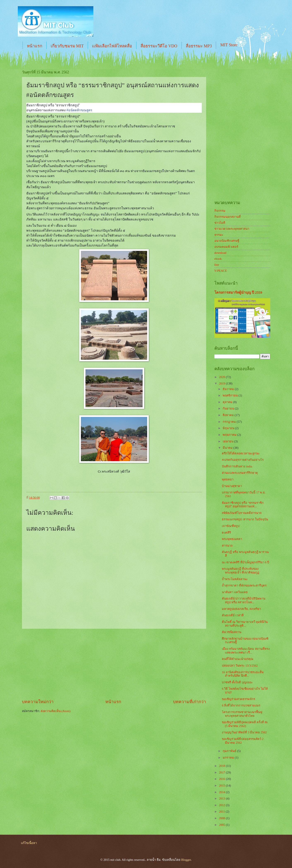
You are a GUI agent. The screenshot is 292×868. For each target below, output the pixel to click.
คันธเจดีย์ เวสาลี (233, 615)
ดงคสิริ (226, 533)
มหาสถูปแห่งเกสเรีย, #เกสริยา (241, 609)
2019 (222, 383)
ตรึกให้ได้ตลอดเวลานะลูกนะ (241, 453)
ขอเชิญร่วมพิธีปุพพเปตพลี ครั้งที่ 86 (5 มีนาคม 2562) (245, 724)
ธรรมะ (219, 235)
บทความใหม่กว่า (38, 702)
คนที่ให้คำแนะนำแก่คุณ (238, 659)
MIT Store (229, 45)
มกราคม (229, 758)
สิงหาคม (229, 415)
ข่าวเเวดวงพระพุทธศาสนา (232, 229)
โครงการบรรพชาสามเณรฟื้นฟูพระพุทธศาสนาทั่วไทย (242, 714)
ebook (218, 259)
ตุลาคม (228, 402)
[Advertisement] (114, 664)
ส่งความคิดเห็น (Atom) (55, 711)
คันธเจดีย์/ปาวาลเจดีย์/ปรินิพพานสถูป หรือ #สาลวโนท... (244, 600)
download (220, 253)
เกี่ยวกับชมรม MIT (67, 46)
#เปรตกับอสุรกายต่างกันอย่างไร (243, 460)
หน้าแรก (35, 46)
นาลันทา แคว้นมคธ (235, 592)
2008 (222, 818)
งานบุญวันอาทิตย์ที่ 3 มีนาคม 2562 (244, 732)
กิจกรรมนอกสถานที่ (228, 217)
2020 (222, 377)
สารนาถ (227, 546)
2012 (222, 805)
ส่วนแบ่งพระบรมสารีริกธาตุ (240, 473)
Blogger (186, 860)
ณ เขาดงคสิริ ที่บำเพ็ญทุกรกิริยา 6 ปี (245, 562)
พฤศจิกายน (231, 395)
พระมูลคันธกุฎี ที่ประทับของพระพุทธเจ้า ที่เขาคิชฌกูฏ (241, 571)
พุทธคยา (228, 479)
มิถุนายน (229, 428)
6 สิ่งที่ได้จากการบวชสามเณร (241, 705)
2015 (222, 785)
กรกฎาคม (230, 422)
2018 (222, 766)
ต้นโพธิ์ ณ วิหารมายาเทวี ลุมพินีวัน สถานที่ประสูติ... (245, 624)
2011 (222, 812)
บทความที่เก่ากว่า (190, 702)
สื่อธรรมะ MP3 (199, 46)
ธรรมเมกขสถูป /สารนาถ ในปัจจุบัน (245, 519)
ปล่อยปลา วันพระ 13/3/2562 (240, 666)
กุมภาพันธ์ (230, 751)
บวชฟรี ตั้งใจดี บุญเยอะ (237, 682)
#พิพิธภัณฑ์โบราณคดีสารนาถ (242, 513)
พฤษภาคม (230, 435)
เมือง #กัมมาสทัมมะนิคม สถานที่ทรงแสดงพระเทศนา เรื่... (246, 651)
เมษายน (228, 441)
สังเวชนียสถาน (232, 632)
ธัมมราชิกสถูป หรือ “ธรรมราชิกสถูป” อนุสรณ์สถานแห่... (243, 505)
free (217, 265)
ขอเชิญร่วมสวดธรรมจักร (239, 699)
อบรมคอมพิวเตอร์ (226, 247)
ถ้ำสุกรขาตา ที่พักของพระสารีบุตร (244, 585)
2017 (222, 772)
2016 (222, 779)
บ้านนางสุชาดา (232, 486)
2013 (222, 799)
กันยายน (229, 408)
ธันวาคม (229, 389)
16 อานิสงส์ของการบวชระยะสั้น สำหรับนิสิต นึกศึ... (243, 674)
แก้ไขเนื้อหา (29, 843)
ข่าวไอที (220, 223)
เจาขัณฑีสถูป (231, 526)
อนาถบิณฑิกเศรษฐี (227, 241)
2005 (222, 825)
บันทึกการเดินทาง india (237, 466)
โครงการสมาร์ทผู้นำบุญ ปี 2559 (238, 293)
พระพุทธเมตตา (232, 539)
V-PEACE (221, 271)
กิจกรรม (220, 211)
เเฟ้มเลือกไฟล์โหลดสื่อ (112, 46)
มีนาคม (228, 448)
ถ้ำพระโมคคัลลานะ (235, 579)
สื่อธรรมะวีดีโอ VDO (159, 46)
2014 (222, 792)
